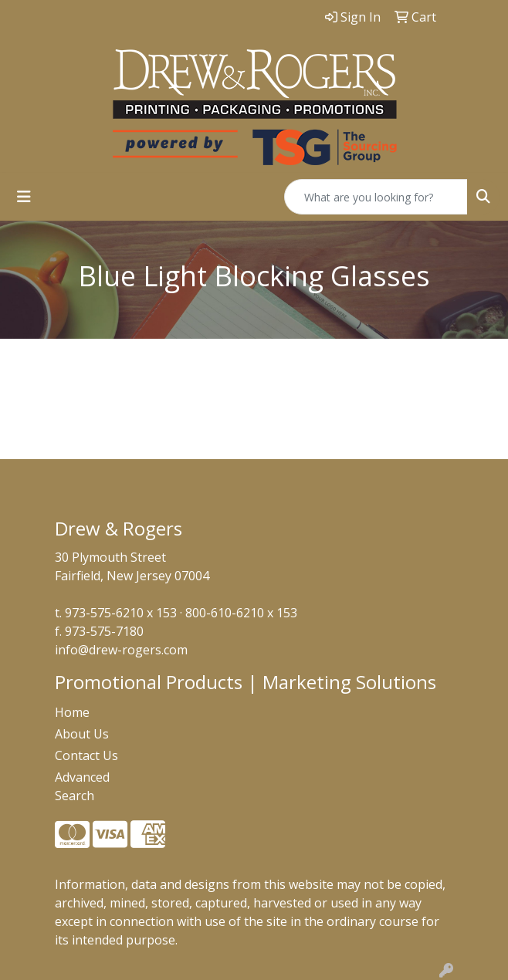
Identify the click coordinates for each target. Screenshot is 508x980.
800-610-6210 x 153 (241, 613)
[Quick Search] (376, 197)
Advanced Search (82, 786)
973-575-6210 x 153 (121, 613)
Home (72, 712)
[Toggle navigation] (24, 197)
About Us (82, 734)
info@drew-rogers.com (121, 650)
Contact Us (86, 755)
